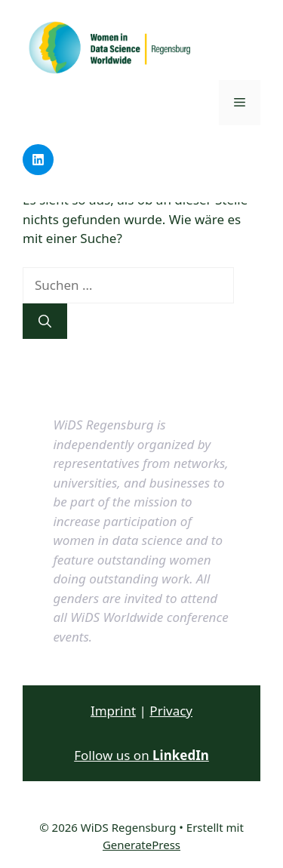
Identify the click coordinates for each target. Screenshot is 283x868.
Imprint (113, 711)
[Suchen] (45, 322)
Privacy (171, 711)
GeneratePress (141, 845)
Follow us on (141, 755)
